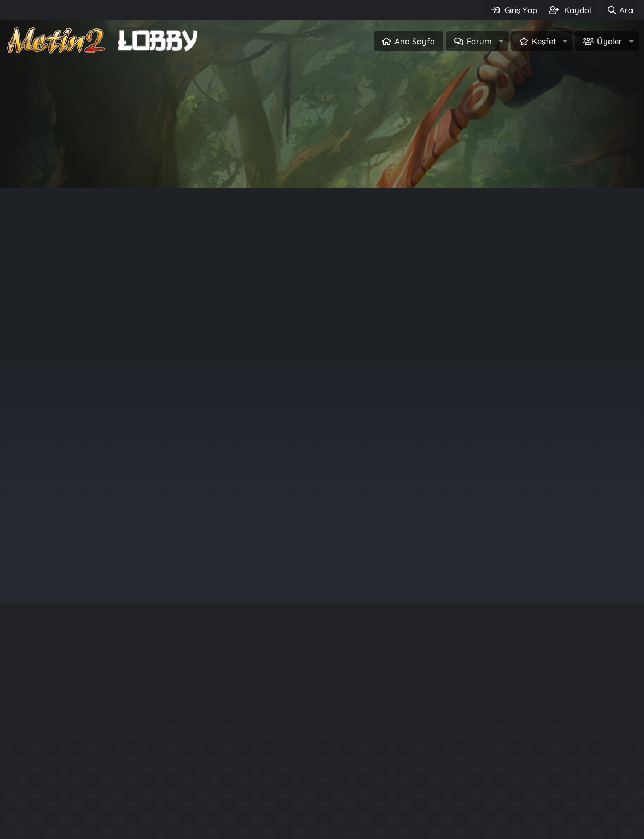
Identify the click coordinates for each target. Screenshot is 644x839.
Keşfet (544, 41)
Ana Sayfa (415, 41)
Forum (479, 41)
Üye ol (369, 162)
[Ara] (620, 10)
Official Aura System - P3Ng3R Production (540, 797)
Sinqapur (564, 440)
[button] (501, 41)
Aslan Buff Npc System (522, 816)
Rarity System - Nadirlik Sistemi (518, 757)
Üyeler (610, 41)
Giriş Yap (275, 162)
